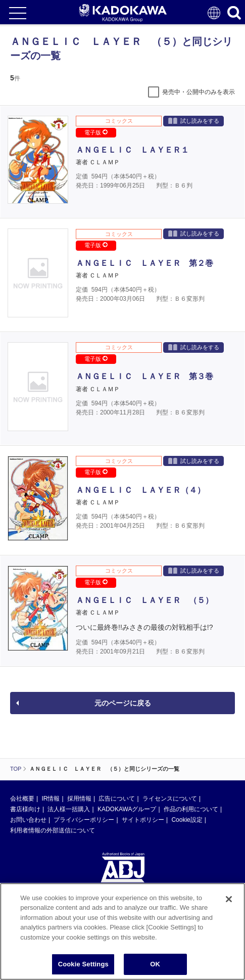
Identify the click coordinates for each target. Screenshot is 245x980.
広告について (117, 799)
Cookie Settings (83, 964)
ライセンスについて (170, 799)
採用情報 (79, 799)
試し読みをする (194, 121)
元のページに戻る (123, 703)
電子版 (96, 132)
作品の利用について (191, 809)
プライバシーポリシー (84, 820)
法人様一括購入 (69, 809)
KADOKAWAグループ (127, 809)
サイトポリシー (143, 820)
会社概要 (22, 799)
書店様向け (25, 809)
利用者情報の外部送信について (53, 830)
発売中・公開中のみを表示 (199, 92)
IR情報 (51, 799)
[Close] (229, 899)
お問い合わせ (28, 820)
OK (155, 964)
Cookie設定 (187, 820)
